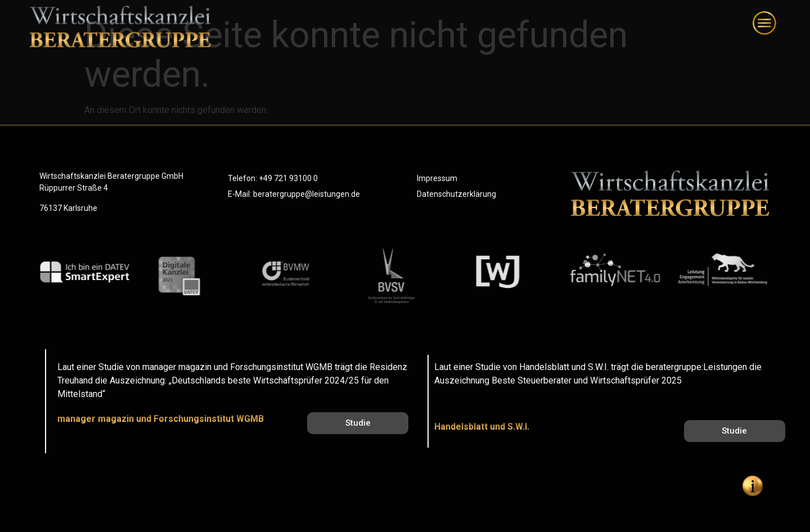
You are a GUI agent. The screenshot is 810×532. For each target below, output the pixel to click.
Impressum (437, 178)
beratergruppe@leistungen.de (307, 194)
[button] (375, 331)
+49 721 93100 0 (288, 178)
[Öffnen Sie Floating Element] (753, 486)
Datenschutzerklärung (456, 194)
